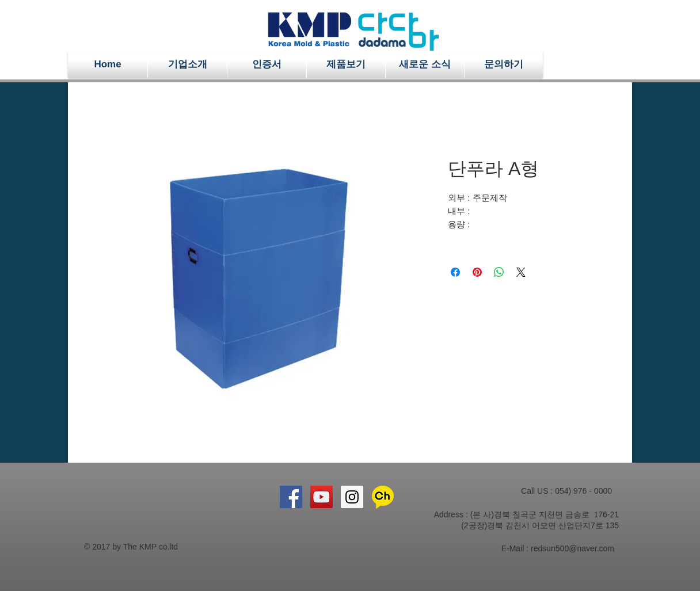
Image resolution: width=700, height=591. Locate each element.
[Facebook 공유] (455, 272)
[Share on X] (521, 272)
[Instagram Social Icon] (352, 497)
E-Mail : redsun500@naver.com (558, 548)
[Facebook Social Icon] (291, 497)
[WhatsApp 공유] (499, 272)
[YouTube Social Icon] (322, 497)
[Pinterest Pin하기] (477, 272)
